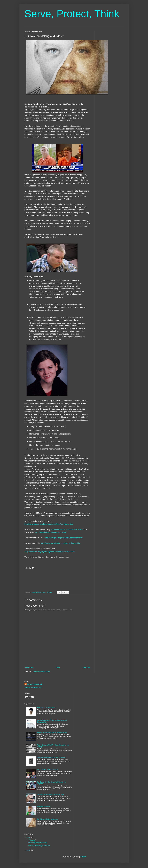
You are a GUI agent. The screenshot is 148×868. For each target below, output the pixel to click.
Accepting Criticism (43, 807)
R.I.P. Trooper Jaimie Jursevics (47, 770)
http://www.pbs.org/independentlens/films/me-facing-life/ (49, 524)
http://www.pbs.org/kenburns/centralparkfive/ (64, 538)
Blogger (83, 857)
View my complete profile (33, 688)
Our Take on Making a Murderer (47, 819)
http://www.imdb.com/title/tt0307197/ (67, 529)
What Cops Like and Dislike (46, 708)
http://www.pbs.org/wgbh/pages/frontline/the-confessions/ (50, 551)
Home (58, 668)
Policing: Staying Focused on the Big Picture (52, 733)
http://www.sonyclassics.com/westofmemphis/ (60, 543)
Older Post (86, 668)
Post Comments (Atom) (42, 671)
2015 (29, 850)
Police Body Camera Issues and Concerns (51, 757)
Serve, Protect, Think (72, 14)
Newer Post (29, 668)
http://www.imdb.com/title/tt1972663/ (51, 532)
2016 (29, 837)
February (32, 840)
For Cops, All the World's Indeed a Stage (50, 794)
